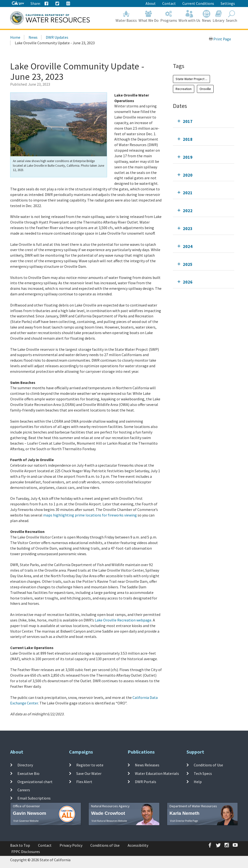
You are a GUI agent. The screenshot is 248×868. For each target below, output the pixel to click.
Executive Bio (28, 773)
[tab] (204, 121)
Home (15, 37)
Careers (24, 790)
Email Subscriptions (34, 798)
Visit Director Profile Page (184, 821)
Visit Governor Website (26, 821)
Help (198, 782)
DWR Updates (57, 37)
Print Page (220, 39)
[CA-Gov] (18, 4)
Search (231, 16)
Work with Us (190, 16)
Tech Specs (203, 773)
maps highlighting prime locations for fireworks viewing (90, 515)
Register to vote (90, 765)
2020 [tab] (188, 175)
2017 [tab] (188, 121)
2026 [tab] (188, 282)
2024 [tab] (188, 246)
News (207, 16)
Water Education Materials (157, 773)
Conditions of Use (208, 765)
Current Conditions (198, 3)
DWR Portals (146, 782)
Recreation (184, 89)
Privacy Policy (71, 845)
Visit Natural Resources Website (109, 821)
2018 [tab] (188, 139)
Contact (169, 3)
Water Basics (126, 16)
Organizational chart (35, 782)
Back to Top (20, 845)
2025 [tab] (188, 264)
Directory (25, 765)
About (151, 3)
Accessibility (138, 845)
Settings (228, 3)
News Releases (147, 765)
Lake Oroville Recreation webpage (123, 620)
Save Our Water (89, 773)
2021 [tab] (188, 193)
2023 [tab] (188, 228)
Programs (169, 16)
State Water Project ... (191, 79)
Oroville (205, 89)
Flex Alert (84, 782)
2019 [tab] (188, 157)
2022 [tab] (188, 211)
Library (219, 16)
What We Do (149, 16)
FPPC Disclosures (26, 852)
